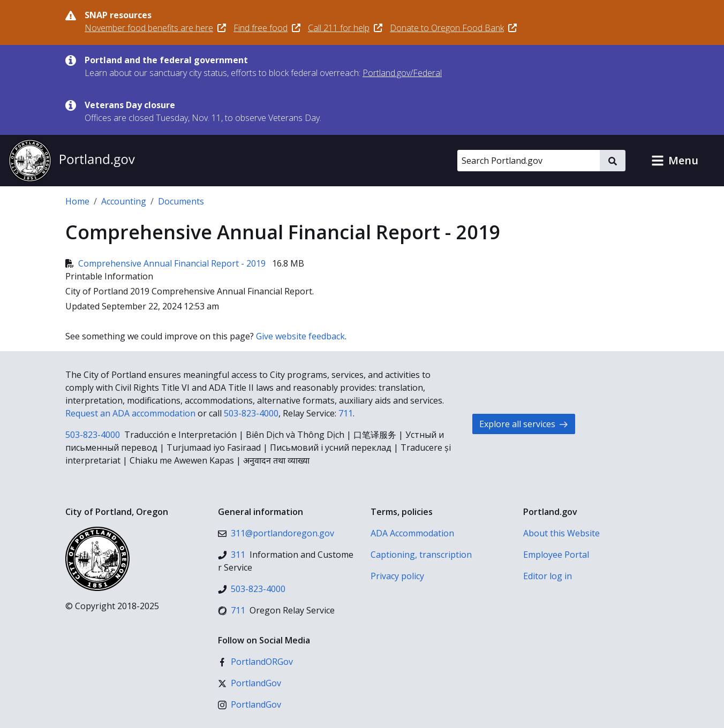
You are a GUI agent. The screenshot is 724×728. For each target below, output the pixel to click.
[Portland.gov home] (72, 161)
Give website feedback (300, 336)
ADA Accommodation (412, 533)
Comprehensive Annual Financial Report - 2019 (167, 263)
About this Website (561, 533)
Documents (181, 201)
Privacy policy (397, 576)
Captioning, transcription (421, 555)
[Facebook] (255, 662)
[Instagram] (250, 704)
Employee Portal (556, 555)
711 (346, 413)
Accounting (124, 201)
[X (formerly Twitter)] (250, 683)
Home (77, 201)
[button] (675, 161)
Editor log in (548, 576)
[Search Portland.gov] (529, 161)
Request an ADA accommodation (130, 413)
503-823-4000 (251, 413)
